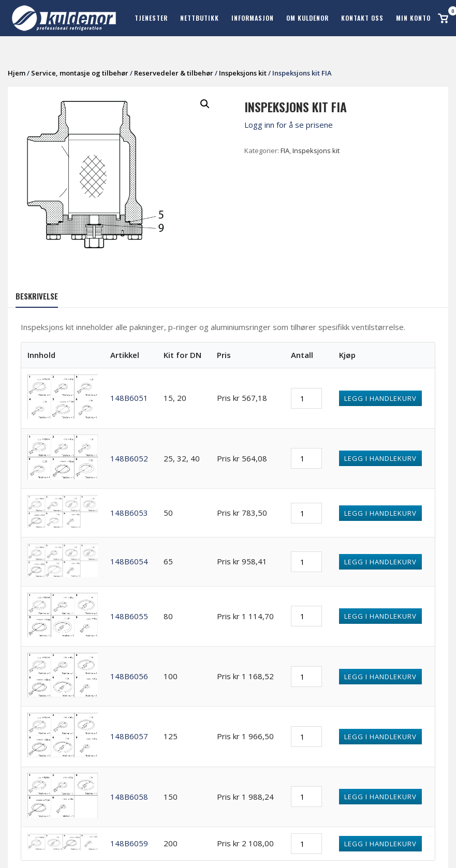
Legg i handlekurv (380, 398)
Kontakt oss (362, 18)
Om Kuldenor (307, 18)
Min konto (413, 18)
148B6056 (129, 676)
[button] (205, 104)
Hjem (17, 73)
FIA (285, 151)
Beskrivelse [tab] (37, 296)
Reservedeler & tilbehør (174, 73)
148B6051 (129, 398)
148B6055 (129, 616)
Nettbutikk (200, 18)
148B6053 (129, 513)
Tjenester (151, 18)
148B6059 (129, 843)
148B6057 (129, 736)
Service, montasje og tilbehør (80, 73)
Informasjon (253, 18)
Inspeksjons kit (243, 73)
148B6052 (129, 458)
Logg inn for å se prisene (289, 125)
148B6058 (129, 797)
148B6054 (129, 561)
